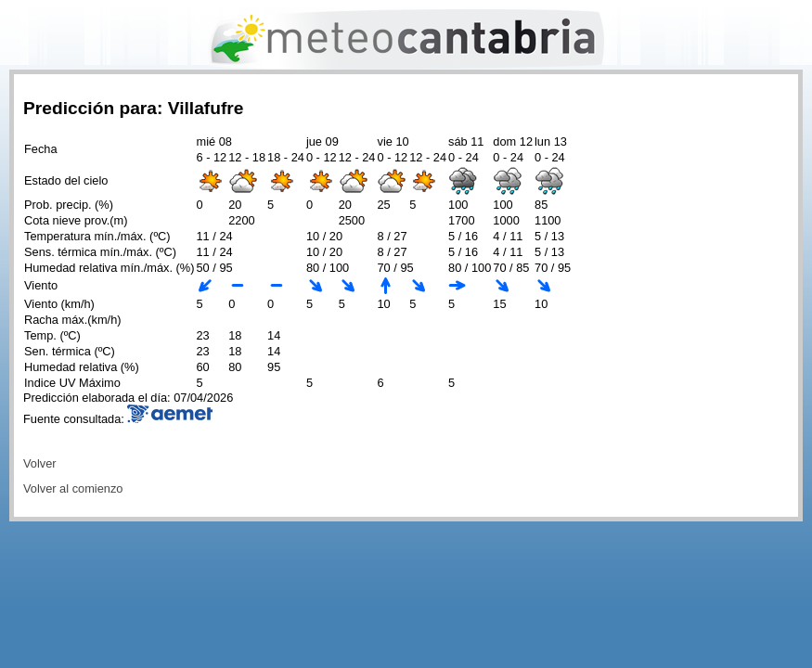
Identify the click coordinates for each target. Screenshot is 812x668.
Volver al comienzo (73, 488)
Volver (40, 463)
